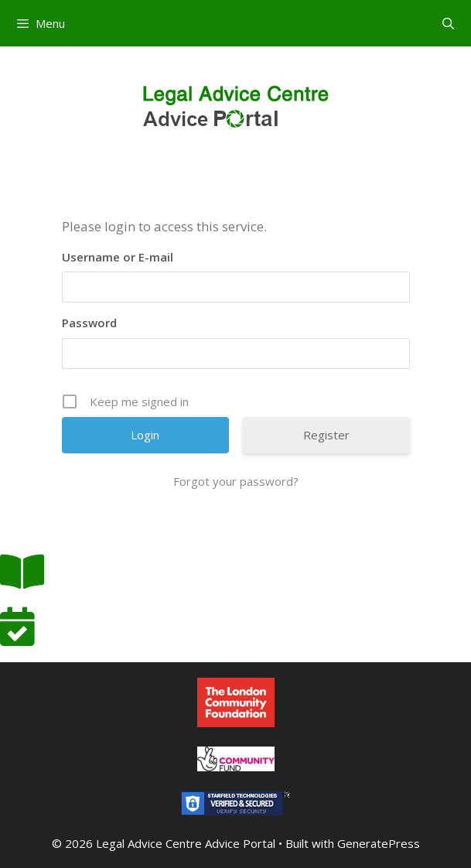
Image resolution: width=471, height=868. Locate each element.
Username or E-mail (118, 257)
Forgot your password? (236, 481)
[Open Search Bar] (448, 23)
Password (89, 323)
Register (326, 435)
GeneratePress (379, 843)
